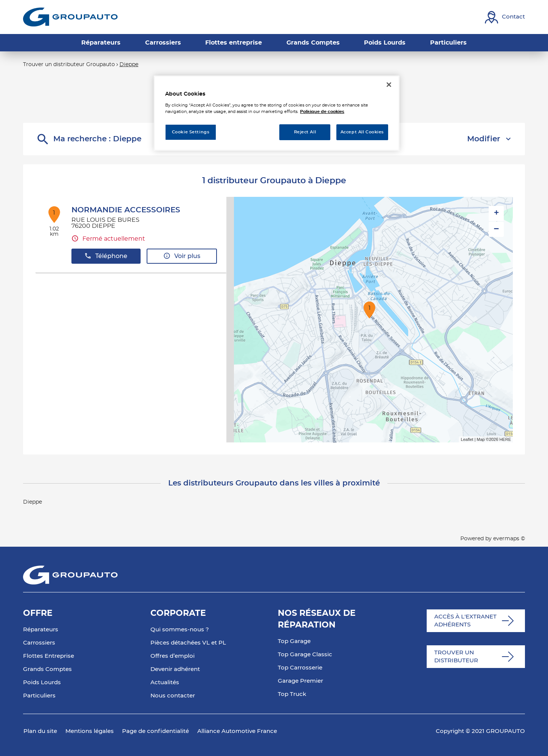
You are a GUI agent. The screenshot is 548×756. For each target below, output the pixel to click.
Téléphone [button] (106, 256)
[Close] (389, 85)
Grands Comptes (47, 669)
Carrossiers (39, 643)
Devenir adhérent (175, 669)
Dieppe (129, 65)
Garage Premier (300, 681)
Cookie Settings (191, 132)
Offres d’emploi (173, 656)
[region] (277, 113)
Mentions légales (90, 731)
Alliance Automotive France (237, 731)
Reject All (305, 132)
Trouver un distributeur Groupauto (69, 65)
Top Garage (294, 641)
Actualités (165, 683)
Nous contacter (173, 696)
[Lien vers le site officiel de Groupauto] (70, 17)
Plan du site (40, 731)
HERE (505, 439)
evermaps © (509, 539)
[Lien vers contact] (505, 17)
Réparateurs (41, 630)
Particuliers (39, 696)
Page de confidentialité (156, 731)
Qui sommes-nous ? (180, 630)
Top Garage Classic (305, 655)
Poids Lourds (42, 683)
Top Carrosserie (300, 668)
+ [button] (496, 213)
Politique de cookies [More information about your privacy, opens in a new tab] (322, 112)
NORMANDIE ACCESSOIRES (126, 210)
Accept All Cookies (362, 132)
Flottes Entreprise (49, 656)
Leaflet (467, 439)
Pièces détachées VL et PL (188, 643)
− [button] (496, 229)
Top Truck (292, 694)
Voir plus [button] (182, 256)
